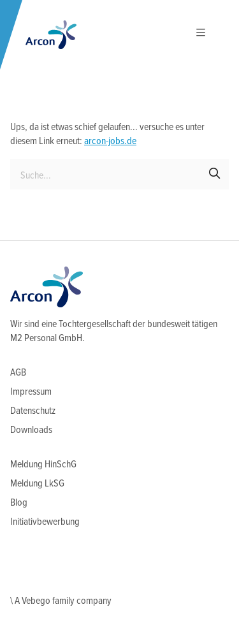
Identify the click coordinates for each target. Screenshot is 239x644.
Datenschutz (33, 411)
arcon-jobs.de (110, 141)
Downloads (31, 430)
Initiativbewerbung (45, 522)
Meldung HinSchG (43, 465)
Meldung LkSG (37, 484)
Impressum (31, 392)
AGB (18, 373)
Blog (19, 503)
